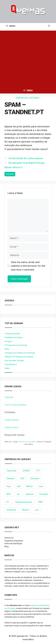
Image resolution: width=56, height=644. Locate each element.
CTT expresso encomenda (16, 345)
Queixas (9, 397)
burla (7, 349)
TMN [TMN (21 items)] (40, 502)
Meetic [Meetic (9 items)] (29, 486)
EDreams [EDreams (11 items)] (35, 478)
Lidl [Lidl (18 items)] (19, 486)
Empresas (22, 98)
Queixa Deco (12, 427)
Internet (35, 98)
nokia (7, 368)
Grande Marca (11, 364)
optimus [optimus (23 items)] (30, 494)
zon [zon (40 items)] (37, 510)
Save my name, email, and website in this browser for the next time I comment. (28, 266)
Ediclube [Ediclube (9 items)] (11, 478)
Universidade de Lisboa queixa (26, 158)
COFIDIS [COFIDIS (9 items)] (26, 471)
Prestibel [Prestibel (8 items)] (44, 494)
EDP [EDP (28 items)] (23, 478)
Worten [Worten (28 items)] (26, 510)
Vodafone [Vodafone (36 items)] (11, 510)
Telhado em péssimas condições (19, 357)
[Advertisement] (28, 58)
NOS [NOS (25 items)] (9, 494)
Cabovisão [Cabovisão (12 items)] (11, 471)
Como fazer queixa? (16, 405)
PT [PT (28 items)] (8, 502)
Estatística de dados (14, 337)
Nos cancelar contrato (14, 361)
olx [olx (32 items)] (18, 494)
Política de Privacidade (27, 442)
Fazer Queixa (12, 420)
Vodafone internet (12, 334)
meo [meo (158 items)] (41, 486)
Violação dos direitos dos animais (20, 353)
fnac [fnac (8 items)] (9, 486)
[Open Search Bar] (49, 26)
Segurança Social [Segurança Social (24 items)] (24, 502)
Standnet (10, 174)
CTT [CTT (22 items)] (38, 471)
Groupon (8, 341)
